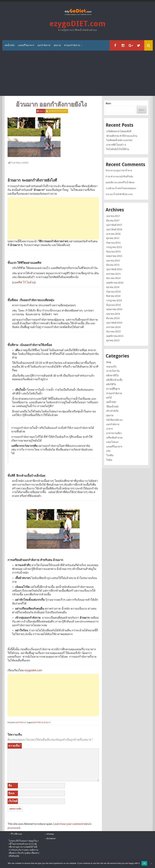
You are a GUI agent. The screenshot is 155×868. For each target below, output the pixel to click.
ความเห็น (15, 746)
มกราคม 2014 (113, 327)
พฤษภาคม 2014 (114, 309)
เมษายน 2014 (113, 314)
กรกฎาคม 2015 (114, 247)
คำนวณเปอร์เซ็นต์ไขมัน (122, 176)
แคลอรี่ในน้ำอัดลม (126, 182)
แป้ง (108, 451)
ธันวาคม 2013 (113, 331)
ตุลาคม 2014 (113, 287)
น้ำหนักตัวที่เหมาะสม (123, 194)
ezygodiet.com (33, 670)
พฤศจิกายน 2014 (115, 283)
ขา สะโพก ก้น (113, 371)
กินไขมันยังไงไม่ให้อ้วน (118, 149)
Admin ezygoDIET (58, 111)
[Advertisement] (77, 73)
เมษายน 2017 (113, 216)
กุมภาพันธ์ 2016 (114, 229)
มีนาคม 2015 (113, 265)
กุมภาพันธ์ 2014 (114, 323)
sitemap (50, 834)
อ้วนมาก (47, 722)
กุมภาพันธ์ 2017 (114, 225)
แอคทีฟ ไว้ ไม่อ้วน (24, 282)
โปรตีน (110, 455)
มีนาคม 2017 (113, 220)
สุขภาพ (57, 45)
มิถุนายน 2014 (113, 305)
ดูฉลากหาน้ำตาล (124, 170)
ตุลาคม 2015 (113, 238)
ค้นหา (108, 103)
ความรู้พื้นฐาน (113, 389)
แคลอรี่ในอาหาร (26, 45)
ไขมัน (109, 460)
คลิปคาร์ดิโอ (112, 375)
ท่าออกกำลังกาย (72, 45)
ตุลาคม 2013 (113, 340)
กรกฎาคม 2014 (114, 300)
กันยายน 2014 (113, 292)
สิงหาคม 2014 (113, 296)
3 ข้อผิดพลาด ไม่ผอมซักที (119, 131)
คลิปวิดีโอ (111, 384)
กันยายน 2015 (113, 243)
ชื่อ (10, 785)
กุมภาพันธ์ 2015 (114, 269)
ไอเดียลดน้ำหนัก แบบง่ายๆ (119, 140)
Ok (144, 863)
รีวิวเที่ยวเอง (16, 834)
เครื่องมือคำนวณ (114, 438)
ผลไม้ (109, 398)
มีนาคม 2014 (113, 318)
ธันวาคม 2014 (113, 278)
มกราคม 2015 (113, 274)
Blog (109, 362)
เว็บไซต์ (13, 801)
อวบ (108, 194)
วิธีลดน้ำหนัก (113, 406)
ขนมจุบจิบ (111, 366)
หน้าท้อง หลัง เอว (114, 420)
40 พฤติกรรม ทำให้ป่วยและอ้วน (122, 136)
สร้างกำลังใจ (112, 411)
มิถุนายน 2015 (113, 252)
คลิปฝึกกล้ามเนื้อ (114, 380)
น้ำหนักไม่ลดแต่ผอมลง (125, 188)
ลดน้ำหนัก (10, 45)
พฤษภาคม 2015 (114, 256)
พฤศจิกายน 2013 (115, 336)
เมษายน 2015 (113, 260)
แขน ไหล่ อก (112, 442)
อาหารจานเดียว (114, 433)
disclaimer (51, 838)
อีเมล (11, 793)
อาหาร (110, 429)
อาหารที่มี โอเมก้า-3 (116, 145)
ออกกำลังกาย (44, 45)
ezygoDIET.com (77, 24)
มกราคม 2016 (113, 234)
